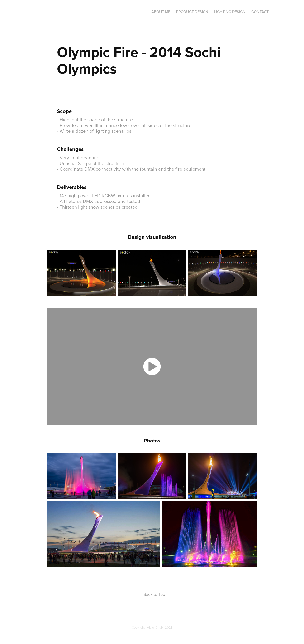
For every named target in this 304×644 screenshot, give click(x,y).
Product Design (192, 12)
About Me (161, 12)
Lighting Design (230, 12)
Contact (260, 12)
